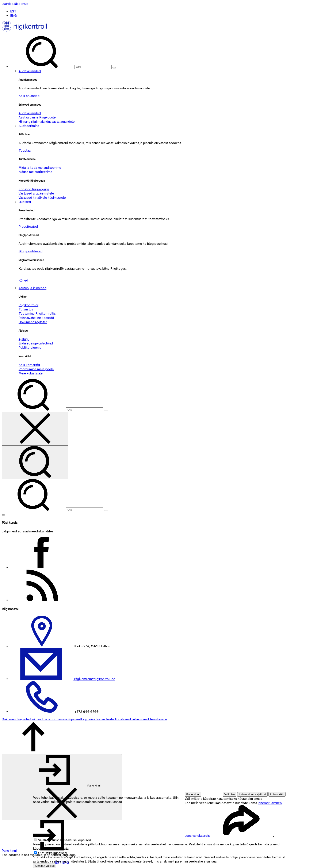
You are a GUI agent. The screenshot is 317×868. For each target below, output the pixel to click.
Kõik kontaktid (29, 365)
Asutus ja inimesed (33, 288)
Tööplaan (25, 151)
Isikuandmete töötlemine (49, 719)
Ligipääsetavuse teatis (98, 719)
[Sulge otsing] (35, 429)
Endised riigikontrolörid (36, 343)
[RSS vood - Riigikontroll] (42, 600)
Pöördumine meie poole (36, 369)
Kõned (23, 280)
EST (13, 11)
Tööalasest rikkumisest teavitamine (141, 719)
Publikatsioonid (30, 348)
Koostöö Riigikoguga (34, 189)
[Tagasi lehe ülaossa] (33, 752)
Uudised (25, 202)
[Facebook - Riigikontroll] (42, 567)
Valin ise (230, 794)
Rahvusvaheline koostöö (36, 318)
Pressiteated (28, 227)
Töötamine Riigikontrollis (37, 314)
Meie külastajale (31, 373)
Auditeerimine (29, 126)
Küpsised (74, 719)
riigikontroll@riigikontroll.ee (94, 679)
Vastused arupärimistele (36, 193)
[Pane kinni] (62, 787)
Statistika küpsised (52, 853)
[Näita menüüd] (3, 515)
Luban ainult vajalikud (252, 794)
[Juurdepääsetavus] (15, 4)
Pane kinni (193, 794)
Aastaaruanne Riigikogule (37, 117)
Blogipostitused (30, 251)
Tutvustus (26, 309)
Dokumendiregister (33, 322)
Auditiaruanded (30, 71)
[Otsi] (93, 67)
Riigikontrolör (28, 305)
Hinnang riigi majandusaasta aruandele (47, 122)
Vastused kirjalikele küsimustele (42, 198)
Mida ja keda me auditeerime (40, 168)
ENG (13, 16)
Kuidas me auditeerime (35, 172)
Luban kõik (277, 794)
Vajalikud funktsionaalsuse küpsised (65, 840)
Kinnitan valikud (45, 866)
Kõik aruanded (29, 96)
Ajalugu (24, 339)
